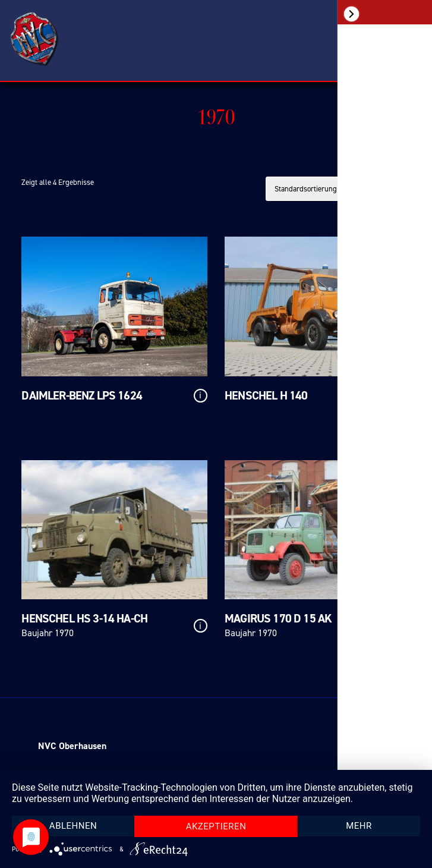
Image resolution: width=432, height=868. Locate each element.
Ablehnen (73, 826)
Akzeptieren (216, 826)
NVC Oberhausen (72, 746)
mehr (359, 826)
